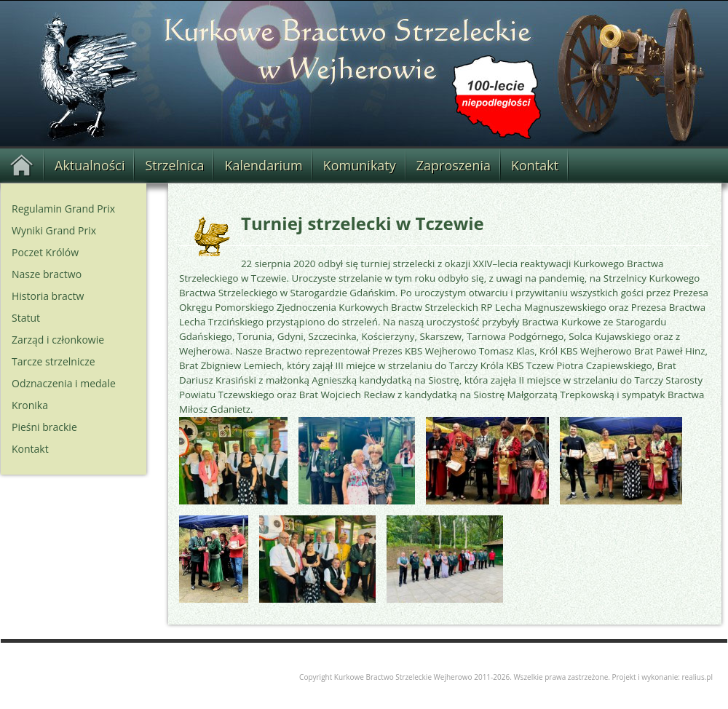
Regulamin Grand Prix (63, 209)
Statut (26, 318)
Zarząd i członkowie (58, 340)
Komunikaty (360, 165)
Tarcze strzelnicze (54, 361)
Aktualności (90, 165)
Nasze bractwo (47, 274)
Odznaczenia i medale (64, 383)
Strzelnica (174, 165)
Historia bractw (48, 296)
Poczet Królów (45, 252)
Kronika (30, 405)
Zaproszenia (454, 165)
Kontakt (535, 165)
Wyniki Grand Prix (54, 230)
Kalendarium (263, 165)
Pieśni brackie (44, 427)
